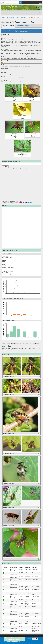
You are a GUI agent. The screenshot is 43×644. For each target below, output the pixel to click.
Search (5, 167)
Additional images (23, 26)
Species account (9, 26)
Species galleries (10, 17)
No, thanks (35, 639)
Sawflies (18, 17)
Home (4, 17)
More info (10, 643)
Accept (30, 639)
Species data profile (9, 250)
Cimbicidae (24, 17)
